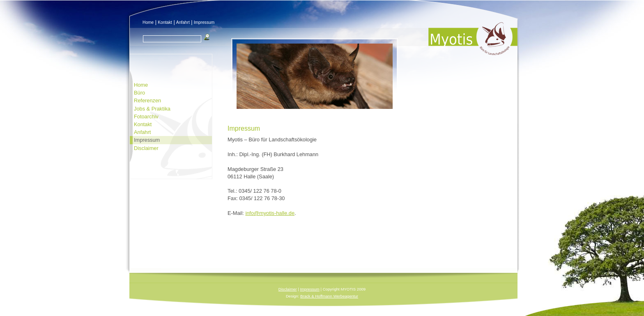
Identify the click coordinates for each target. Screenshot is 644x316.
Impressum (204, 22)
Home (148, 22)
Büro (139, 93)
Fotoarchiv (146, 116)
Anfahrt (183, 22)
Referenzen (147, 100)
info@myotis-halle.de (270, 213)
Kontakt (165, 22)
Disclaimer (146, 148)
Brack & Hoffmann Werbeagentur (329, 296)
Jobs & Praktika (152, 109)
